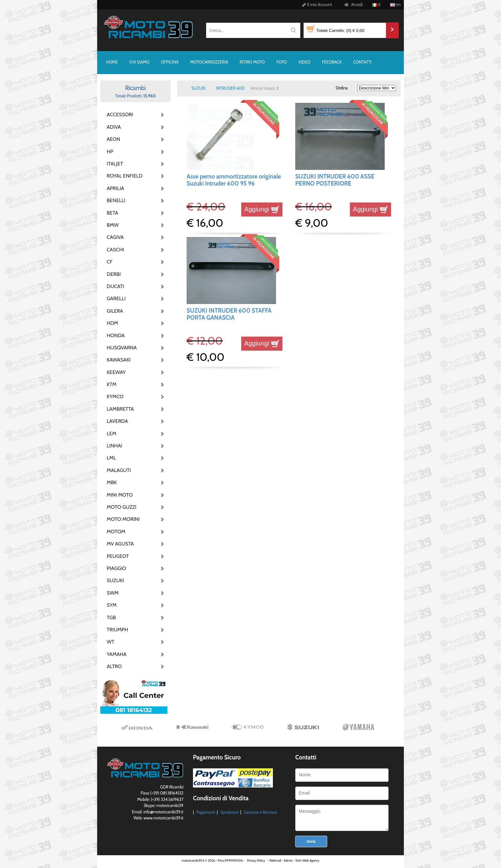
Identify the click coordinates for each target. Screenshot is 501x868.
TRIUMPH (117, 630)
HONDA (116, 335)
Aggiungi (262, 209)
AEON (113, 139)
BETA (112, 213)
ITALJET (115, 164)
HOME (112, 62)
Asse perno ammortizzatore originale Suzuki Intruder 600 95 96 (234, 180)
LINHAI (115, 446)
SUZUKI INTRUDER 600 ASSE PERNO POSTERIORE (335, 180)
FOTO (282, 62)
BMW (113, 225)
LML (111, 458)
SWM (113, 593)
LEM (112, 434)
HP (110, 152)
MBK (112, 482)
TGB (111, 617)
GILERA (115, 311)
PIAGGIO (116, 568)
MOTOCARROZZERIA (209, 62)
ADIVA (114, 127)
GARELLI (116, 298)
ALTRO (114, 666)
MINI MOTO (120, 495)
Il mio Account (316, 4)
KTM (112, 384)
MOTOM (116, 532)
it (376, 4)
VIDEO (304, 62)
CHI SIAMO (139, 62)
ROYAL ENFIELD (123, 176)
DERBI (114, 274)
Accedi (353, 4)
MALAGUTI (119, 470)
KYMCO (115, 396)
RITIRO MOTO (252, 62)
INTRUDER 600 (230, 88)
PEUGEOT (118, 556)
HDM (112, 323)
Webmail (275, 860)
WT (111, 642)
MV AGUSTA (120, 544)
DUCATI (116, 286)
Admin (288, 860)
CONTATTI (362, 62)
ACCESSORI (120, 114)
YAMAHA (117, 654)
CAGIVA (115, 237)
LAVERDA (117, 421)
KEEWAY (116, 372)
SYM (112, 605)
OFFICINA (170, 62)
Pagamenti (206, 812)
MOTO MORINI (123, 519)
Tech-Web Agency (307, 860)
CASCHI (115, 250)
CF (110, 262)
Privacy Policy (256, 860)
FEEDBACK (332, 62)
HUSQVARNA (122, 348)
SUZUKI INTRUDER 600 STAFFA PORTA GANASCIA (229, 314)
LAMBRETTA (120, 409)
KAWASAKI (119, 360)
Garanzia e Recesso (261, 812)
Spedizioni (229, 812)
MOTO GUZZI (122, 507)
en (395, 4)
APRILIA (116, 188)
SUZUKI (115, 580)
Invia (311, 841)
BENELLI (116, 200)
